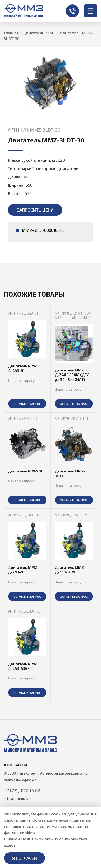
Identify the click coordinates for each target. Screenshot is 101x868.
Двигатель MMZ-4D (26, 471)
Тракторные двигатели (55, 168)
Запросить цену (35, 210)
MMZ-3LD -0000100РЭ (40, 230)
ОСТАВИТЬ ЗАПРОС (27, 404)
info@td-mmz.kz (17, 799)
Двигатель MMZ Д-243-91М (69, 570)
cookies (59, 814)
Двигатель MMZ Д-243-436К (23, 666)
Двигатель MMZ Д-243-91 (23, 368)
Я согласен (25, 858)
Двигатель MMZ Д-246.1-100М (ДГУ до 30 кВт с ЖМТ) (72, 375)
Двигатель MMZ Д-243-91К (23, 570)
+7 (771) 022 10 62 (72, 11)
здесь (10, 845)
